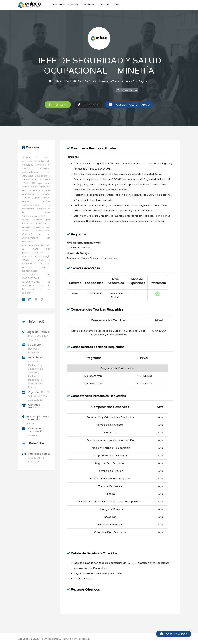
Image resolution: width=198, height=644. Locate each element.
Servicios (74, 5)
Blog (117, 5)
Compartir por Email (127, 90)
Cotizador (89, 5)
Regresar (58, 105)
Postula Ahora (174, 634)
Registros (104, 5)
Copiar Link (88, 105)
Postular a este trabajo (130, 105)
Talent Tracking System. (54, 639)
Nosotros (59, 5)
